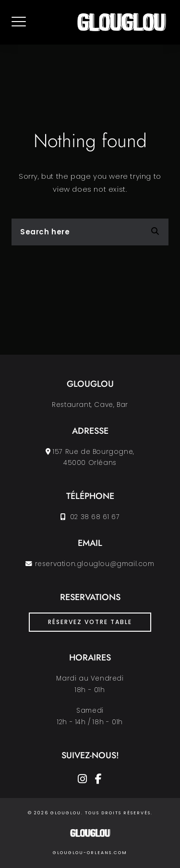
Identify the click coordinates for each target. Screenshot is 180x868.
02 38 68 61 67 (94, 517)
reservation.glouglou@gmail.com (95, 564)
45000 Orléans (90, 463)
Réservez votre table (90, 622)
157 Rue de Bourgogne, (94, 452)
